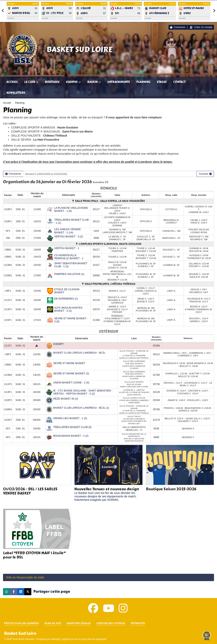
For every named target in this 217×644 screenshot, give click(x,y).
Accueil (12, 82)
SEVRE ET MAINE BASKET (69, 363)
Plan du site (53, 624)
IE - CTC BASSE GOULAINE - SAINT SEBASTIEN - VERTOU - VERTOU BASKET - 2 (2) (83, 392)
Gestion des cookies (111, 624)
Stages (162, 82)
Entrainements (119, 82)
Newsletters (16, 93)
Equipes (73, 82)
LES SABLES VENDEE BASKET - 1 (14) (67, 231)
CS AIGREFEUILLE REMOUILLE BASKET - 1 (69, 257)
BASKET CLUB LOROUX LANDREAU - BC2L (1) (81, 408)
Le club (31, 82)
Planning (143, 82)
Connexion (178, 27)
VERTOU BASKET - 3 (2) (68, 237)
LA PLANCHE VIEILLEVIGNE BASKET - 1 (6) (71, 209)
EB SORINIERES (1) (66, 299)
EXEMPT (59, 344)
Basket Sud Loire (79, 49)
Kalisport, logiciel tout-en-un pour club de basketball (78, 639)
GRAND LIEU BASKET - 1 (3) (70, 418)
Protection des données (21, 624)
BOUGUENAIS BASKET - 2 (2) (71, 436)
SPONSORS (138, 624)
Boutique (52, 82)
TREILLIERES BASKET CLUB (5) (72, 427)
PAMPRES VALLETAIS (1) (69, 274)
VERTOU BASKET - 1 (67, 248)
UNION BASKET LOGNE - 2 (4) (71, 383)
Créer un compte (201, 27)
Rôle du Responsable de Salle (25, 577)
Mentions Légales (79, 624)
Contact (179, 82)
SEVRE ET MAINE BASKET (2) (71, 374)
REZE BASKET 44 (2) (66, 399)
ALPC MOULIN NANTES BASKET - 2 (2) (68, 309)
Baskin (94, 82)
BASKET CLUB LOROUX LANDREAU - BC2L (79, 353)
